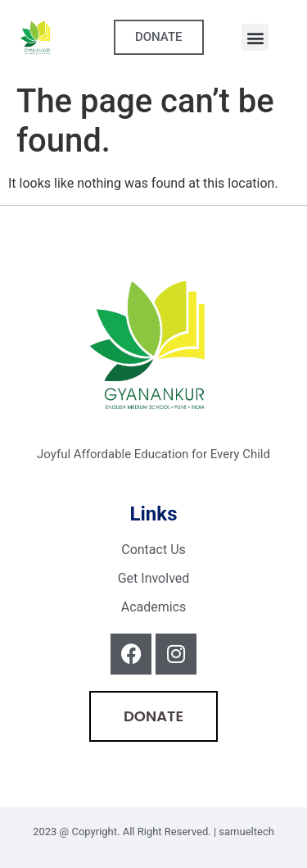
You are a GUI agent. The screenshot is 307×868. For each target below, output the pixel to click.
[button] (255, 37)
